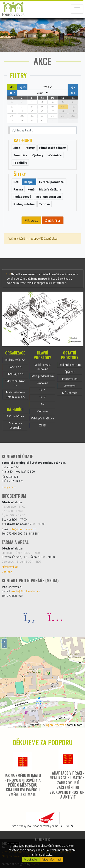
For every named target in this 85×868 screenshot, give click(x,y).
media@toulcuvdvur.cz (26, 591)
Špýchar (70, 372)
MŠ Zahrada (70, 393)
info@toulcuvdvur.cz (23, 529)
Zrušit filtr (53, 220)
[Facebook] (30, 616)
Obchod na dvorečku (15, 425)
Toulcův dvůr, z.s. (15, 360)
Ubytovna (70, 386)
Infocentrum (70, 379)
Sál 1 (42, 390)
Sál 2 (42, 397)
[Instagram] (56, 616)
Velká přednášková (42, 418)
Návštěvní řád (10, 567)
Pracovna (42, 383)
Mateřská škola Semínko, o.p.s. (15, 394)
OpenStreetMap (56, 725)
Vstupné (7, 572)
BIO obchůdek (15, 416)
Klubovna (43, 411)
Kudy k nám (9, 487)
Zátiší (43, 425)
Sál (42, 404)
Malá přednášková (43, 376)
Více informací (52, 859)
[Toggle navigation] (77, 9)
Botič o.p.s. (15, 367)
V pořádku (31, 859)
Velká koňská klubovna (42, 367)
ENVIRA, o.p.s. (15, 374)
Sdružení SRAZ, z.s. (15, 383)
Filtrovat (31, 220)
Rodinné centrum (70, 365)
